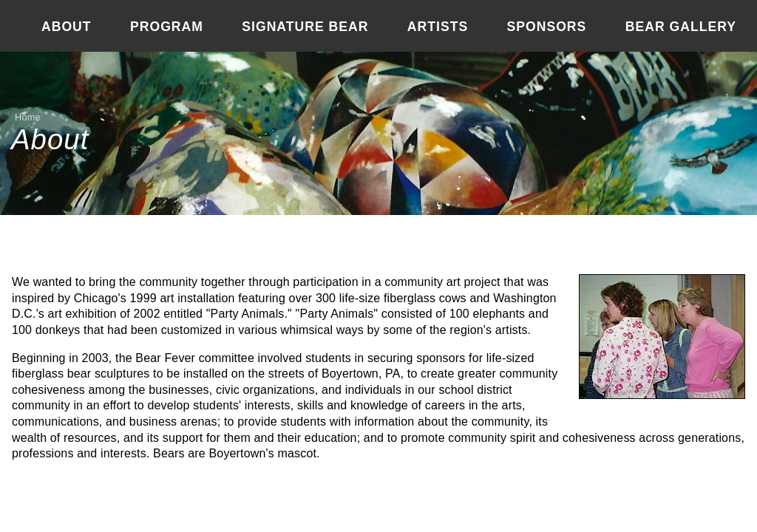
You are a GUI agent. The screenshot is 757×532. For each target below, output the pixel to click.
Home (28, 117)
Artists (438, 27)
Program (167, 27)
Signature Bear (305, 27)
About (67, 27)
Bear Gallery (681, 27)
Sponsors (547, 27)
